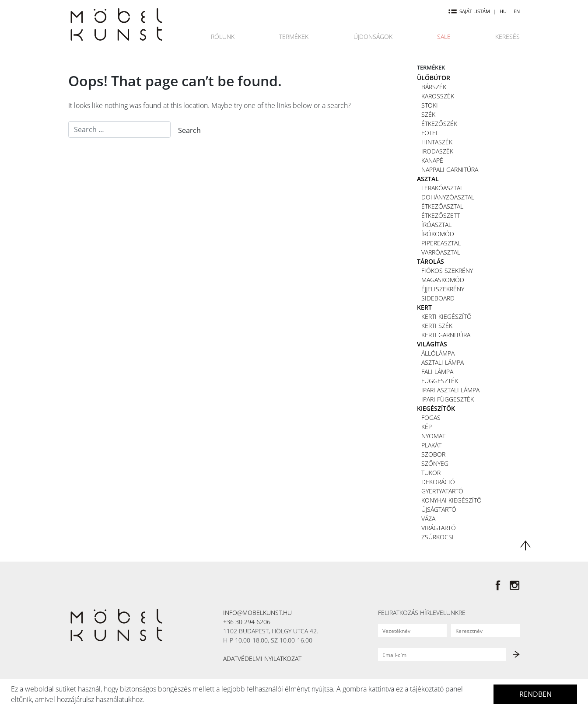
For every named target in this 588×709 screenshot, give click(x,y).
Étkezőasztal (442, 206)
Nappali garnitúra (450, 169)
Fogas (431, 417)
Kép (427, 427)
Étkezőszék (439, 124)
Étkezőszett (441, 215)
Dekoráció (438, 482)
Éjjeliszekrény (443, 289)
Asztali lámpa (443, 362)
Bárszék (434, 87)
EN (517, 11)
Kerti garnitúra (446, 335)
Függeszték (440, 381)
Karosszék (438, 96)
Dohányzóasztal (448, 197)
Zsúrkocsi (437, 537)
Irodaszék (437, 151)
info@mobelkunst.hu (257, 613)
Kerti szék (437, 326)
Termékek (294, 37)
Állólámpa (438, 353)
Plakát (431, 445)
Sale (444, 37)
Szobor (433, 454)
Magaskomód (443, 280)
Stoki (430, 105)
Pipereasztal (441, 243)
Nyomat (433, 436)
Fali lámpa (437, 372)
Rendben (535, 694)
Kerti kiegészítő (446, 316)
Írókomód (438, 234)
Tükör (431, 473)
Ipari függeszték (448, 399)
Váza (428, 519)
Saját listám (469, 11)
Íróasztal (436, 225)
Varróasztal (441, 252)
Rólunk (223, 37)
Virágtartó (439, 528)
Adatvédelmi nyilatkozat (262, 658)
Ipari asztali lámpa (450, 390)
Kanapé (432, 160)
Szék (428, 114)
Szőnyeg (435, 463)
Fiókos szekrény (447, 271)
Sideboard (438, 298)
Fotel (430, 133)
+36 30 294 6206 (247, 622)
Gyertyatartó (442, 491)
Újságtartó (439, 509)
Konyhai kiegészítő (451, 500)
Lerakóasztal (442, 188)
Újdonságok (373, 37)
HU (503, 11)
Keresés (507, 37)
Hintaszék (437, 142)
